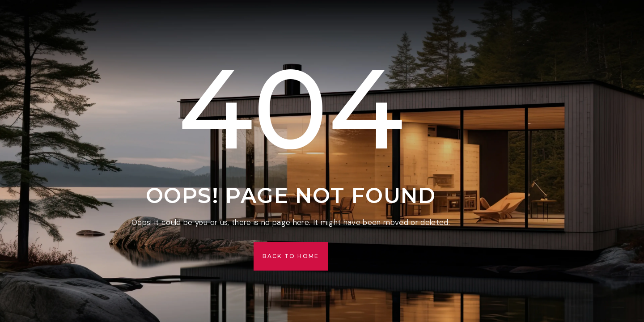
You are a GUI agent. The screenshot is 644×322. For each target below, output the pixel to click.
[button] (291, 256)
